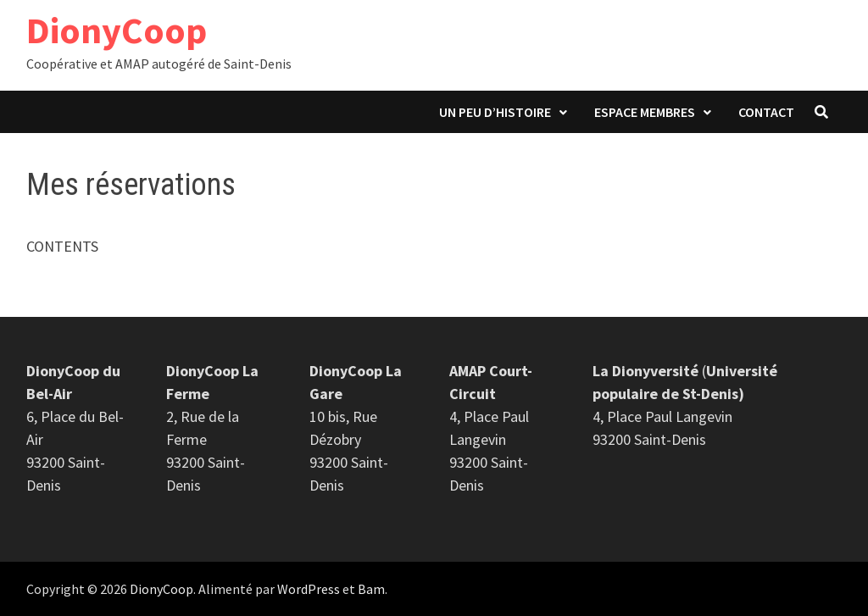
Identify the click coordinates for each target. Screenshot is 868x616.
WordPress (309, 589)
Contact (766, 112)
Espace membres (645, 112)
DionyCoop (117, 30)
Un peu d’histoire (495, 112)
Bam (371, 589)
